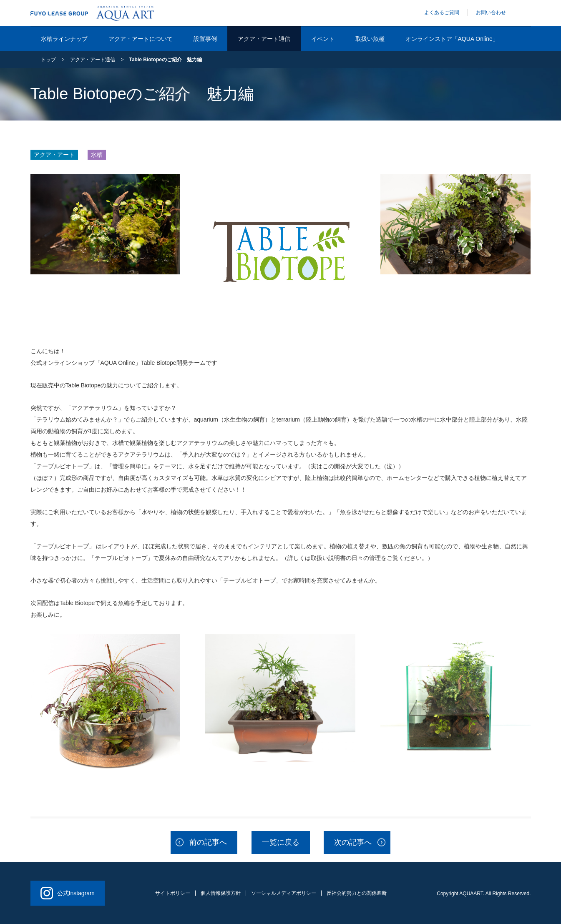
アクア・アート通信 (264, 39)
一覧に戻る (281, 842)
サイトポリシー (173, 893)
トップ (48, 60)
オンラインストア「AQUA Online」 (452, 39)
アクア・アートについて (141, 39)
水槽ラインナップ (64, 39)
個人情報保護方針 (221, 893)
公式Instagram (68, 893)
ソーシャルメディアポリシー (284, 893)
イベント (323, 39)
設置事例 (205, 39)
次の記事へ (353, 842)
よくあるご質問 (442, 13)
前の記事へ (208, 842)
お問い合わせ (491, 13)
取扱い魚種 (370, 39)
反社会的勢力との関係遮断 (357, 893)
